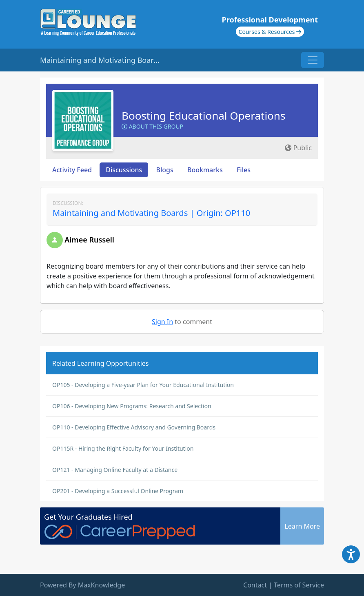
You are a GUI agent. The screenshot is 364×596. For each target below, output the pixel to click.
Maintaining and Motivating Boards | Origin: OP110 (151, 213)
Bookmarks (205, 170)
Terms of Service (299, 585)
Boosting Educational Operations (203, 116)
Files (244, 170)
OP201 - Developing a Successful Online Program (118, 491)
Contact (255, 585)
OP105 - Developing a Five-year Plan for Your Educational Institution (143, 385)
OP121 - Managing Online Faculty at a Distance (115, 470)
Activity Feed (72, 170)
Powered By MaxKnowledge (82, 585)
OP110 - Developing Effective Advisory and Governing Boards (134, 427)
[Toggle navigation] (313, 60)
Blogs (165, 170)
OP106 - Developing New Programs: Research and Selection (132, 406)
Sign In (162, 322)
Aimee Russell (89, 240)
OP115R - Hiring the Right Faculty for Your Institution (123, 448)
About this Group (152, 126)
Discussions (124, 170)
